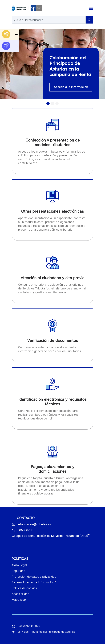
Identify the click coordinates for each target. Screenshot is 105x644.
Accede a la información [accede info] (71, 87)
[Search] (49, 20)
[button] (101, 61)
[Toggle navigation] (91, 8)
